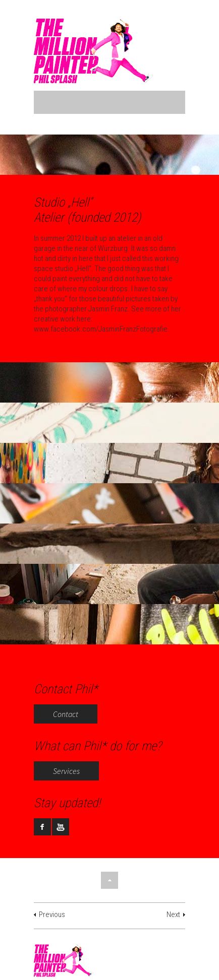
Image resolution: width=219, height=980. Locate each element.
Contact (66, 714)
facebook (42, 827)
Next (173, 914)
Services (66, 771)
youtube (61, 827)
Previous (52, 914)
